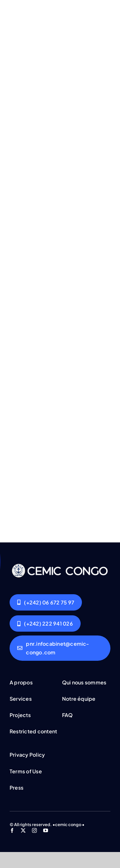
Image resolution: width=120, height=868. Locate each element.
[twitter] (23, 830)
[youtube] (46, 830)
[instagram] (34, 830)
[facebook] (12, 830)
